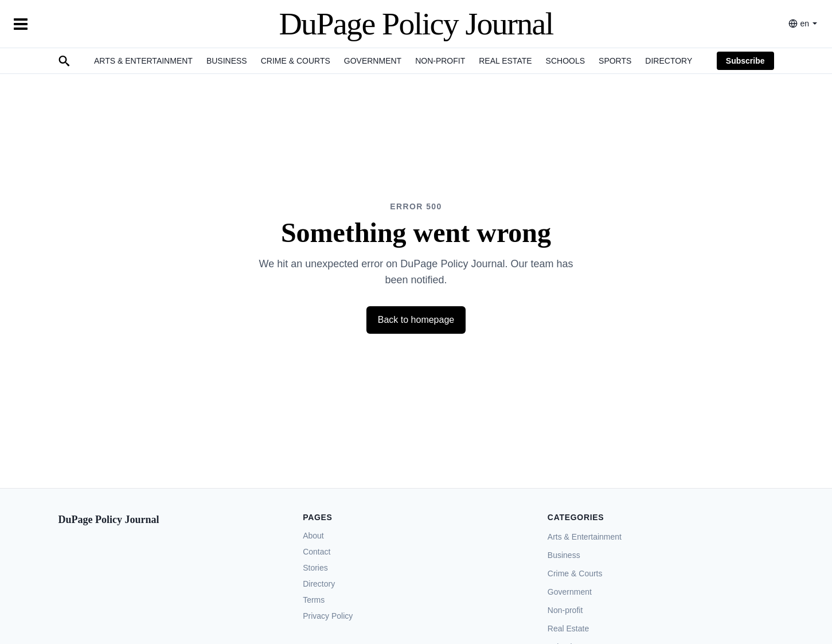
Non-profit (440, 61)
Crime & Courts (296, 61)
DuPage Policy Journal (416, 24)
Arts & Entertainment (143, 61)
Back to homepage (416, 320)
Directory (669, 61)
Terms (314, 600)
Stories (315, 568)
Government (373, 61)
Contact (317, 552)
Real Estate (505, 61)
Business (227, 61)
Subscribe (745, 61)
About (313, 536)
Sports (615, 61)
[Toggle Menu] (21, 24)
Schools (565, 61)
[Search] (64, 61)
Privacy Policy (328, 616)
